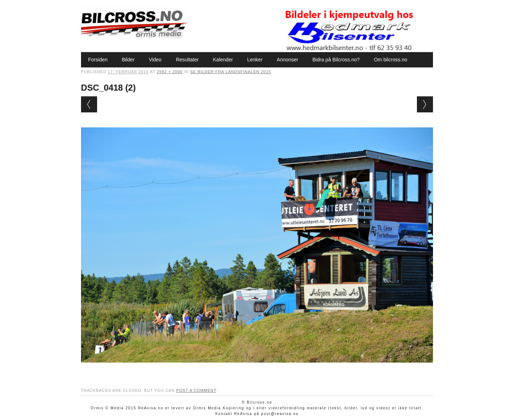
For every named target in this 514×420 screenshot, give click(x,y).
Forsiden (98, 60)
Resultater (187, 60)
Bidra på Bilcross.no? (336, 60)
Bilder (128, 60)
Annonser (287, 60)
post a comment (196, 390)
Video (155, 60)
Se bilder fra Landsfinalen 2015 (231, 72)
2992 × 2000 (170, 72)
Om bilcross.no (391, 60)
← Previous (89, 104)
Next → (425, 104)
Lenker (255, 60)
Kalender (223, 60)
